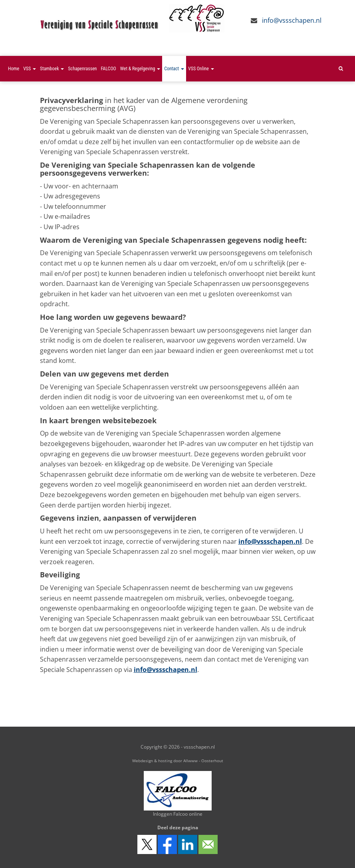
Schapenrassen (82, 69)
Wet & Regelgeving (140, 69)
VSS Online (201, 69)
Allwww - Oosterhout (203, 761)
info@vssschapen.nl (292, 20)
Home (14, 69)
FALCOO (109, 69)
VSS (30, 69)
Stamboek (52, 69)
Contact (174, 69)
